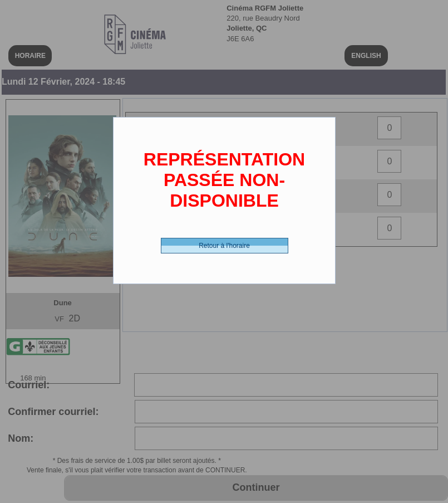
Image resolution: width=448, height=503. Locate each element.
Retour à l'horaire (224, 246)
